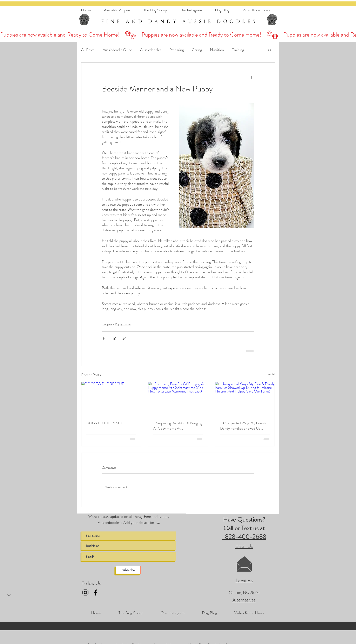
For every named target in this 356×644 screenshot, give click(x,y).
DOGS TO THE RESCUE (106, 423)
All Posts (88, 50)
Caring (197, 50)
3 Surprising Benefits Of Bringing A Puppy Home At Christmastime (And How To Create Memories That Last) (178, 426)
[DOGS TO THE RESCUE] (111, 399)
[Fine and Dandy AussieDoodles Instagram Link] (85, 592)
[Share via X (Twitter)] (114, 338)
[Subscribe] (128, 570)
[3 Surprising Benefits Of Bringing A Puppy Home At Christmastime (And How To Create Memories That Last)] (178, 399)
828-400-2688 (244, 537)
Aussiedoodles (151, 50)
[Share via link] (124, 338)
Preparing (177, 50)
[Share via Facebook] (104, 338)
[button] (270, 50)
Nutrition (217, 50)
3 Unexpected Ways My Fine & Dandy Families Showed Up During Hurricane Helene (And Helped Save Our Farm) (243, 426)
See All (271, 374)
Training (238, 50)
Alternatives (244, 600)
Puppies (107, 324)
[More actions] (252, 77)
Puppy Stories (123, 324)
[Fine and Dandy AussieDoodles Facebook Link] (96, 592)
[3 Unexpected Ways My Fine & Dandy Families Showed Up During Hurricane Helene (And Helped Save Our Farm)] (245, 399)
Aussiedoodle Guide (117, 50)
